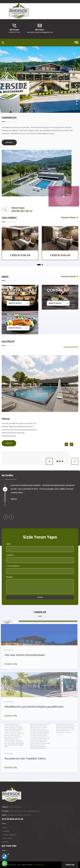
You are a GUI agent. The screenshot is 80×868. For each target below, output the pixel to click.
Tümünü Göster (69, 218)
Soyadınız (10, 555)
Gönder (40, 597)
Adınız (9, 544)
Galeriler (6, 831)
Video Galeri (7, 838)
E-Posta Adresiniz (13, 566)
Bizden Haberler (9, 835)
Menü (4, 828)
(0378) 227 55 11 (22, 211)
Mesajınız (10, 577)
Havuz (6, 419)
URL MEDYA (38, 865)
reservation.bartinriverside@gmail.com (24, 811)
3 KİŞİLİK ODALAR (60, 255)
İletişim (5, 842)
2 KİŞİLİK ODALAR (20, 255)
